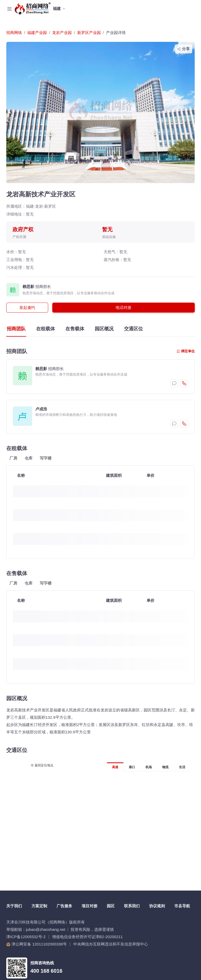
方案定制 (39, 906)
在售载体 (75, 329)
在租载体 (46, 329)
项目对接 (90, 906)
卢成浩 (41, 409)
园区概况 (104, 329)
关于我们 (14, 906)
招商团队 (16, 329)
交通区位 (133, 329)
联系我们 (132, 906)
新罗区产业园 (89, 33)
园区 (111, 906)
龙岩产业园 (62, 33)
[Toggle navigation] (9, 9)
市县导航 (182, 906)
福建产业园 (37, 33)
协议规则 (157, 906)
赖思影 (28, 287)
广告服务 (64, 906)
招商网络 (14, 33)
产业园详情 (116, 33)
